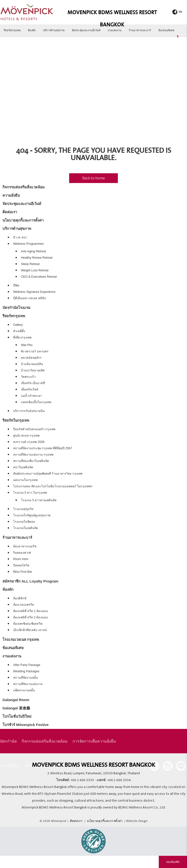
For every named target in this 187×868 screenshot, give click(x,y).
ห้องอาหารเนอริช (25, 546)
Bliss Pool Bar (23, 572)
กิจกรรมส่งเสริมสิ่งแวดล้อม (23, 187)
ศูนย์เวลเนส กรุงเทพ (26, 436)
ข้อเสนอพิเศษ (166, 30)
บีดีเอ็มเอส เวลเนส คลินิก (30, 298)
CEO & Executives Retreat (39, 277)
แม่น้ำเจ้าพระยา (31, 396)
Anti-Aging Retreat (33, 251)
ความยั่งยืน (11, 195)
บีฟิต (16, 286)
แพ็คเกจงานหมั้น (24, 690)
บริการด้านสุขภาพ (54, 30)
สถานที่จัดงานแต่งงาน (28, 684)
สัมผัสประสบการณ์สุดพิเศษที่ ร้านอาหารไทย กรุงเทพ (48, 474)
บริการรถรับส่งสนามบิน (29, 411)
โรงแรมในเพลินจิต (26, 528)
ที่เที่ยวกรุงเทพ (22, 337)
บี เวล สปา (20, 237)
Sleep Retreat (30, 264)
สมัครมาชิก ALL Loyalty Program (30, 581)
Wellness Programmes (28, 244)
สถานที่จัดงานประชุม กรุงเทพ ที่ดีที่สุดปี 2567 (43, 448)
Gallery (18, 325)
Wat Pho (27, 345)
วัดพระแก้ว (28, 377)
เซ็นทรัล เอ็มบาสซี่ (33, 383)
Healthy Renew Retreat (37, 258)
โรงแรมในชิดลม (24, 522)
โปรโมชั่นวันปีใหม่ (17, 716)
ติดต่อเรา (10, 212)
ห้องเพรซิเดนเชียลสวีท (28, 624)
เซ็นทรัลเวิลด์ (30, 389)
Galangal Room (16, 700)
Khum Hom (21, 559)
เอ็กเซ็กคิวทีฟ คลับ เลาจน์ (30, 630)
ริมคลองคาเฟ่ (22, 553)
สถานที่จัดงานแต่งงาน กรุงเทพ (33, 455)
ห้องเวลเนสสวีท (23, 605)
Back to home (94, 178)
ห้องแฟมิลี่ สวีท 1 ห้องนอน (31, 611)
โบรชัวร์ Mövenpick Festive (26, 725)
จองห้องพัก (173, 862)
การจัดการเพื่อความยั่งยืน (94, 741)
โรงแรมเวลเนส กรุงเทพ (21, 639)
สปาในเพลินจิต (23, 467)
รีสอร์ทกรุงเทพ (12, 30)
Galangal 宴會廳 (16, 708)
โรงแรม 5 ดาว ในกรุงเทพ (30, 493)
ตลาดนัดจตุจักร (31, 358)
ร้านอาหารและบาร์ (140, 30)
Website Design (137, 821)
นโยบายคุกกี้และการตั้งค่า (23, 220)
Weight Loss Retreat (35, 270)
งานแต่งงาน (115, 30)
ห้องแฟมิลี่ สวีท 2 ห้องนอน (31, 617)
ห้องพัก (32, 30)
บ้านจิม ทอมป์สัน (32, 364)
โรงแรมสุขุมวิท (23, 509)
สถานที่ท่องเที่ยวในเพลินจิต (31, 461)
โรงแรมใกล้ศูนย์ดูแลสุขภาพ (32, 515)
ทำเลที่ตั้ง (19, 331)
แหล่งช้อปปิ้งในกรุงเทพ (36, 402)
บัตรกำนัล (8, 741)
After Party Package (27, 665)
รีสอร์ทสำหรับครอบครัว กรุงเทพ (34, 429)
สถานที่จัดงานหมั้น (26, 678)
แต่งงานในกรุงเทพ (25, 480)
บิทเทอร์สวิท (21, 565)
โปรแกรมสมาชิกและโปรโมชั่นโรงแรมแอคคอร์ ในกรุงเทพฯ (53, 486)
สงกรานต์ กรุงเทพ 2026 (29, 442)
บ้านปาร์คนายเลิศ (33, 370)
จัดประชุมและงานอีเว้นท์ (86, 30)
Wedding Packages (26, 671)
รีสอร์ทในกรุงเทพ (16, 420)
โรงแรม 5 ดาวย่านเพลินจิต (39, 500)
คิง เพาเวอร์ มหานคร (35, 351)
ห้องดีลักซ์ (20, 598)
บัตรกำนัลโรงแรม (16, 308)
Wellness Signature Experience (34, 292)
